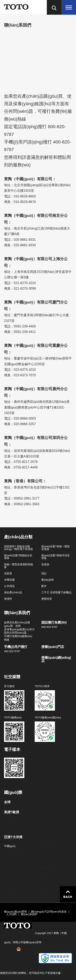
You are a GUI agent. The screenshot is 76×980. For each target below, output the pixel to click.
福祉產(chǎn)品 (13, 592)
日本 (7, 868)
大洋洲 (8, 874)
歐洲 (7, 827)
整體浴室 (47, 599)
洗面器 (8, 573)
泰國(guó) (10, 890)
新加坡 (45, 874)
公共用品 (9, 586)
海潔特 (8, 599)
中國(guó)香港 (50, 846)
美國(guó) (10, 821)
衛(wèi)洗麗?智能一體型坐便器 (55, 548)
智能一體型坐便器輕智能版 (19, 566)
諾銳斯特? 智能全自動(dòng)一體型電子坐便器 (18, 548)
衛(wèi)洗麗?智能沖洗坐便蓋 (55, 557)
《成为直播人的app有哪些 (15, 977)
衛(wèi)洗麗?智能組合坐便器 (18, 557)
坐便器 (45, 564)
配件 (44, 586)
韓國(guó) (47, 868)
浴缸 (44, 573)
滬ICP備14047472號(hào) (19, 933)
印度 (44, 852)
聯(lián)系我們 (29, 914)
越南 (44, 890)
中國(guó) (10, 846)
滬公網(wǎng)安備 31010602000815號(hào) (46, 949)
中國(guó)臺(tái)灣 (15, 852)
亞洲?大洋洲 (13, 837)
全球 (7, 802)
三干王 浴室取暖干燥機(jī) (56, 592)
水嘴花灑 (9, 580)
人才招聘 (11, 914)
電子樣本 (12, 749)
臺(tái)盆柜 (48, 580)
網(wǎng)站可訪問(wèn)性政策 (49, 912)
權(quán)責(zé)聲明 (15, 912)
